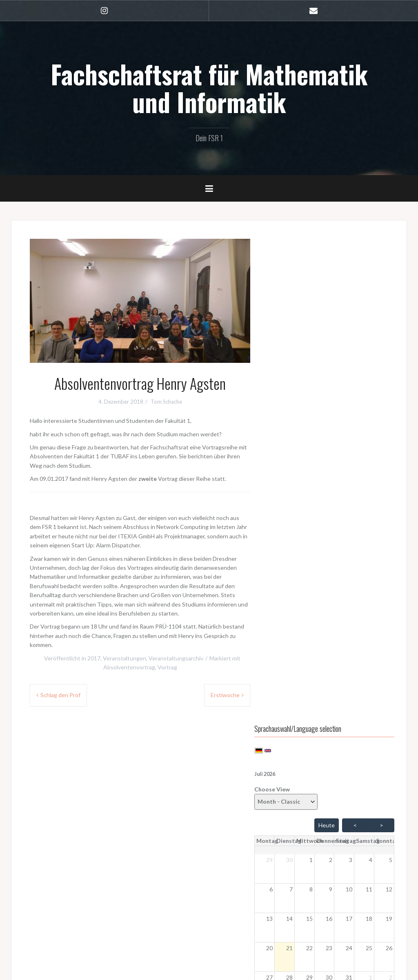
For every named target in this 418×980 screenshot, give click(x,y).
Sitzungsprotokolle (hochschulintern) (79, 887)
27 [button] (285, 492)
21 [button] (302, 462)
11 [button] (371, 403)
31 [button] (354, 492)
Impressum (46, 930)
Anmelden (293, 782)
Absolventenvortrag (129, 667)
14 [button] (302, 433)
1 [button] (321, 374)
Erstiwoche (225, 695)
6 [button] (286, 403)
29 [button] (285, 374)
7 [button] (304, 403)
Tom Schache (166, 402)
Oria (132, 969)
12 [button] (389, 403)
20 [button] (285, 462)
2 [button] (338, 374)
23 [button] (337, 462)
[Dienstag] (304, 355)
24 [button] (354, 462)
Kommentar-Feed (302, 804)
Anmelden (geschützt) (60, 898)
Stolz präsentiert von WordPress (59, 969)
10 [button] (354, 403)
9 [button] (338, 403)
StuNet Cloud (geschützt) (64, 908)
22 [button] (319, 462)
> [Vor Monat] (381, 339)
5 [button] (391, 374)
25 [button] (371, 462)
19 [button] (389, 433)
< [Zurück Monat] (355, 339)
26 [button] (389, 462)
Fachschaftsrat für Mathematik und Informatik (209, 88)
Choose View (301, 312)
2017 (94, 658)
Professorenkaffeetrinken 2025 (321, 656)
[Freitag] (354, 355)
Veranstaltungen (125, 658)
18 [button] (371, 433)
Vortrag (167, 667)
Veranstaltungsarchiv (176, 658)
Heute (327, 339)
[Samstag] (373, 355)
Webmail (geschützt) (58, 919)
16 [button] (337, 433)
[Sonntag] (390, 355)
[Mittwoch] (322, 355)
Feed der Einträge (303, 793)
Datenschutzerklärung (60, 941)
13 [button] (285, 433)
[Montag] (285, 355)
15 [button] (319, 433)
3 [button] (356, 374)
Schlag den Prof (60, 695)
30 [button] (302, 374)
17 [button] (354, 433)
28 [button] (302, 492)
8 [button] (321, 403)
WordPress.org (299, 814)
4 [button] (373, 374)
